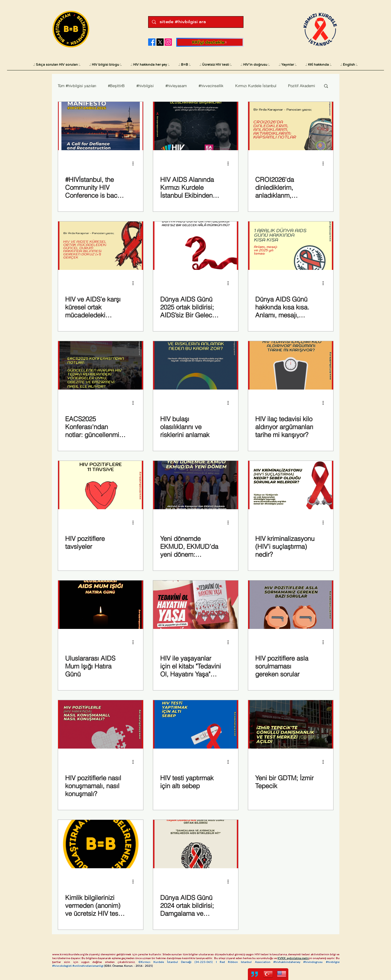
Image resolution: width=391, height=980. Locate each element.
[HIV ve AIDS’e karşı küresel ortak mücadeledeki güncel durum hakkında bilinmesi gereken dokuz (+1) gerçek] (101, 246)
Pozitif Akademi (302, 86)
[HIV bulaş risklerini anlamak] (196, 365)
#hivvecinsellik (211, 86)
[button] (326, 86)
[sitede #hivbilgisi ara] (195, 22)
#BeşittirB (116, 86)
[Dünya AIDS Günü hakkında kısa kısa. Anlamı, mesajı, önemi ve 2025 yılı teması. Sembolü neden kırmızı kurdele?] (291, 246)
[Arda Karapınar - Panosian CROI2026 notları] (291, 126)
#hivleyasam (176, 86)
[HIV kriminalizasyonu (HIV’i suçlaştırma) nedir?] (291, 485)
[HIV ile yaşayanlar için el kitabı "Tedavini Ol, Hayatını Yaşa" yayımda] (196, 605)
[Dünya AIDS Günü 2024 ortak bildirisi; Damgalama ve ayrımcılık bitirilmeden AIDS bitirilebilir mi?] (196, 844)
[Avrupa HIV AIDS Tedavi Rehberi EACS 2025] (101, 365)
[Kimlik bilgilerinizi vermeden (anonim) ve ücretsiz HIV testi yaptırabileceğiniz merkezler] (101, 844)
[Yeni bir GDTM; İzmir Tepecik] (291, 724)
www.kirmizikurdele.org (68, 954)
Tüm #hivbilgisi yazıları (77, 86)
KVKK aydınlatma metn (293, 958)
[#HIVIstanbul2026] (101, 126)
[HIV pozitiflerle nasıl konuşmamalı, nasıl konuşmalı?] (101, 724)
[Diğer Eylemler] (135, 163)
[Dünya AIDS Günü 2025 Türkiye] (196, 246)
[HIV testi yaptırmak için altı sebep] (196, 724)
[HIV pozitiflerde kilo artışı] (291, 365)
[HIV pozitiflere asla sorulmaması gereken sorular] (291, 605)
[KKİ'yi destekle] (210, 42)
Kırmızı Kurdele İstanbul (256, 86)
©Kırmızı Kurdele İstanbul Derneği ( (167, 962)
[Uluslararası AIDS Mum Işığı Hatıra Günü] (101, 605)
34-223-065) (205, 962)
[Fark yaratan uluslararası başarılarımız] (196, 126)
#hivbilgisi (145, 86)
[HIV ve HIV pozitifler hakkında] (101, 485)
